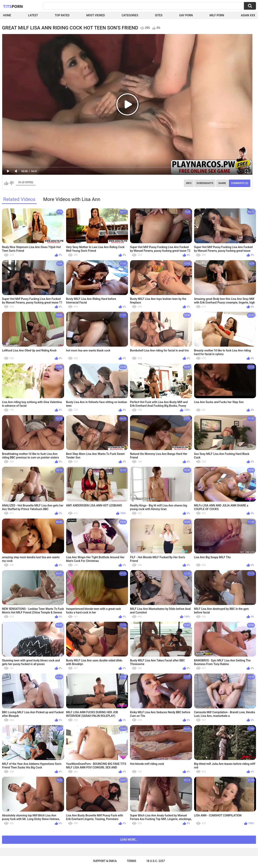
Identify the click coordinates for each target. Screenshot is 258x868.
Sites (159, 15)
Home (7, 15)
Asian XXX (248, 15)
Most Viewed (96, 15)
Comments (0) (240, 183)
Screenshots (205, 183)
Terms (131, 861)
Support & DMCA (105, 861)
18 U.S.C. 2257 (156, 861)
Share (222, 183)
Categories (130, 15)
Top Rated (62, 15)
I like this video (6, 183)
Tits (13, 6)
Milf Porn (217, 15)
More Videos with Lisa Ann (72, 199)
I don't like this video (12, 183)
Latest (33, 15)
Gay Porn (186, 15)
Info (189, 183)
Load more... (129, 840)
